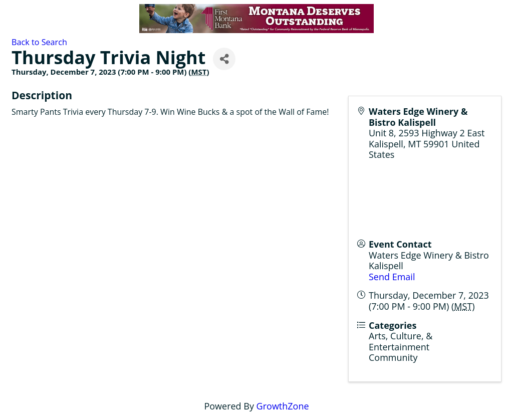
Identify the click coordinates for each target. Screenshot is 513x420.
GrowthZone (283, 406)
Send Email (392, 277)
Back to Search (39, 42)
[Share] (224, 59)
